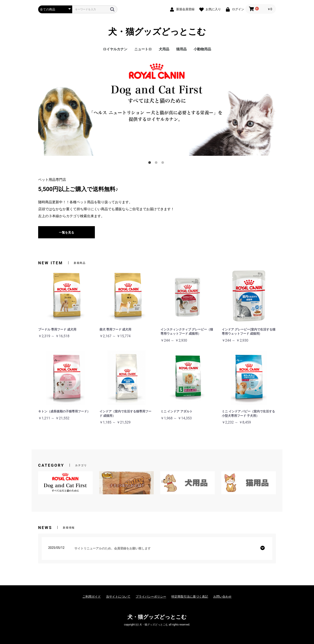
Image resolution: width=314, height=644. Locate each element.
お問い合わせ (222, 597)
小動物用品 (202, 49)
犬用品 (164, 49)
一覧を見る (67, 232)
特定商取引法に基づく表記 (190, 597)
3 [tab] (164, 163)
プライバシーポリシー (151, 597)
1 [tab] (150, 163)
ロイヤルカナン (115, 49)
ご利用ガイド (92, 597)
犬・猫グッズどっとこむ (157, 32)
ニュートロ (143, 49)
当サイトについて (118, 597)
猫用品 (181, 49)
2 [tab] (157, 163)
